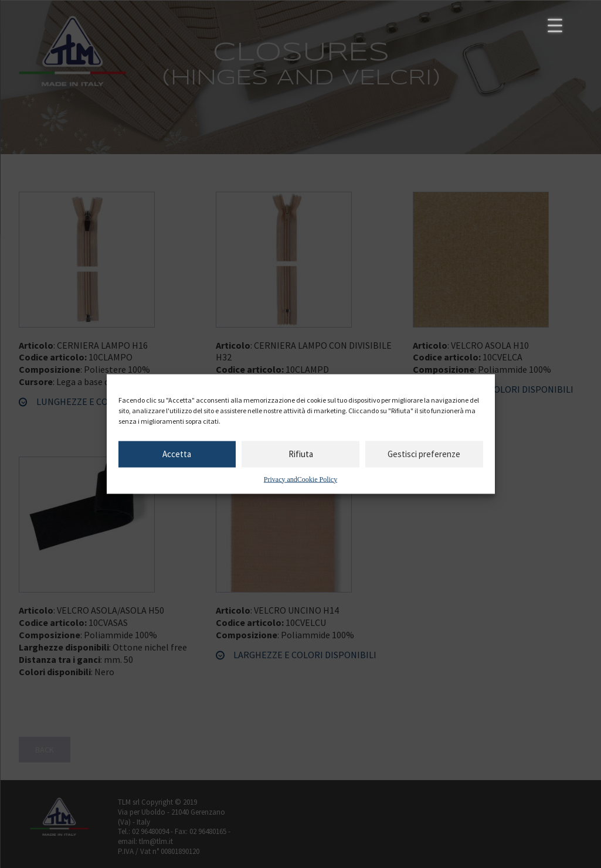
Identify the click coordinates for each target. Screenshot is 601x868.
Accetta (177, 454)
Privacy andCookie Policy (300, 479)
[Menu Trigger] (555, 25)
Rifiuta (301, 454)
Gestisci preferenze (424, 454)
